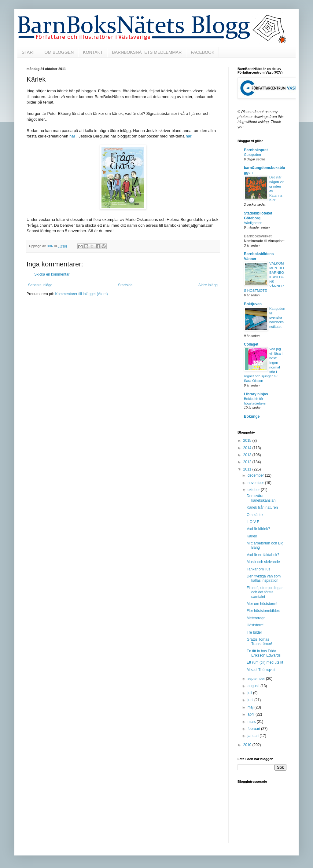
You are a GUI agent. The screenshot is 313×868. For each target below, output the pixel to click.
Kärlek (252, 536)
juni (251, 700)
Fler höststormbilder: (263, 611)
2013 (248, 455)
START (29, 52)
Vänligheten (253, 223)
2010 (248, 745)
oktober (254, 490)
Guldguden (252, 155)
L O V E (253, 522)
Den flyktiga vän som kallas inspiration (264, 578)
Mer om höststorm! (262, 604)
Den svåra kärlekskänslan (261, 498)
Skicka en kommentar (52, 274)
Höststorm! (256, 625)
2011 (248, 469)
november (256, 483)
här (72, 136)
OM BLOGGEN (59, 52)
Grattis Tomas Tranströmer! (259, 642)
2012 (248, 462)
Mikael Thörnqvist (261, 670)
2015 (248, 441)
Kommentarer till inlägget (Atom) (81, 294)
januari (254, 736)
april (252, 714)
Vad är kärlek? (258, 529)
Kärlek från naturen (262, 507)
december (256, 475)
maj (251, 707)
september (257, 679)
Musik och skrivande (263, 562)
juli (250, 693)
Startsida (125, 285)
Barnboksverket (258, 236)
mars (252, 722)
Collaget (251, 344)
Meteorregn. (257, 618)
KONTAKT (93, 52)
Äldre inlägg (208, 285)
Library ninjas (256, 394)
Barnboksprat (256, 150)
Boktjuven (253, 304)
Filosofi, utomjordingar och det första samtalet (265, 592)
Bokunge (252, 416)
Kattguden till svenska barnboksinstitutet (277, 318)
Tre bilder (254, 632)
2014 (248, 448)
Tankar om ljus (258, 569)
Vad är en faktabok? (263, 555)
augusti (254, 686)
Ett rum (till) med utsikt (265, 662)
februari (254, 729)
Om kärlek (255, 515)
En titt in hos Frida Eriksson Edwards (264, 653)
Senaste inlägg (40, 285)
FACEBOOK (203, 52)
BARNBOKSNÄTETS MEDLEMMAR (147, 52)
